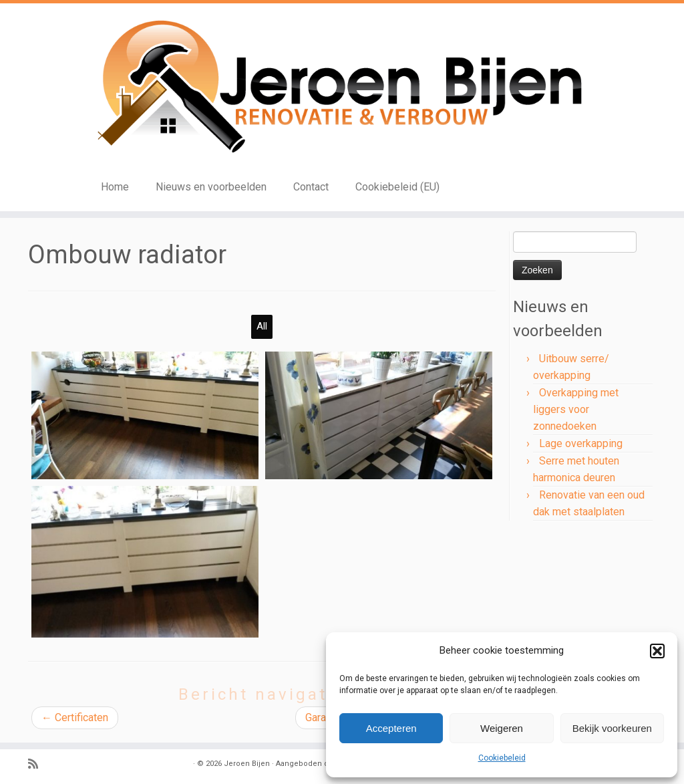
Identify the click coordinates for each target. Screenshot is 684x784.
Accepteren (391, 728)
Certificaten (75, 717)
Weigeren (502, 728)
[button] (657, 651)
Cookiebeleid (502, 758)
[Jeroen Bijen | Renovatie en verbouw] (342, 88)
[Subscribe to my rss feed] (37, 764)
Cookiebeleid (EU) (397, 187)
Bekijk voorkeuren (612, 728)
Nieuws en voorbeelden (211, 187)
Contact (311, 187)
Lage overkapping (581, 443)
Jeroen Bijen (247, 764)
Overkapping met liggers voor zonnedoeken (576, 409)
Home (115, 187)
